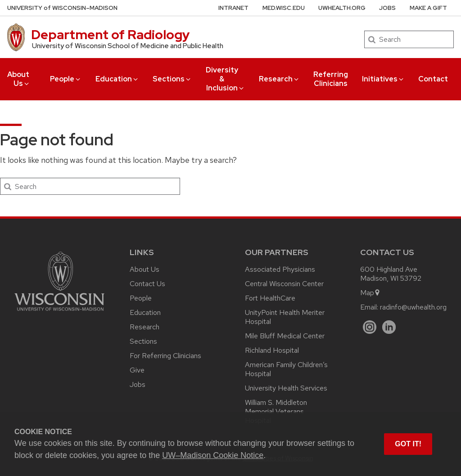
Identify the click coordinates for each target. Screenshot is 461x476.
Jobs (387, 8)
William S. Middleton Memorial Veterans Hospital (276, 411)
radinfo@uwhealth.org (413, 307)
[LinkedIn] (389, 327)
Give (137, 370)
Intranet (233, 8)
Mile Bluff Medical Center (285, 336)
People (66, 79)
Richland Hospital (272, 350)
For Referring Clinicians (165, 356)
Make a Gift (428, 8)
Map (370, 293)
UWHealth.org (342, 8)
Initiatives (383, 79)
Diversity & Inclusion (225, 79)
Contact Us (147, 284)
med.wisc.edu (284, 8)
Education (117, 79)
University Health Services (286, 388)
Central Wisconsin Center (284, 284)
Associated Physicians (280, 269)
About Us (19, 79)
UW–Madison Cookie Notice (213, 455)
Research (279, 79)
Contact (433, 79)
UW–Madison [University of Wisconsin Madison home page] (62, 8)
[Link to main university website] (59, 312)
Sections (172, 79)
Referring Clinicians (331, 79)
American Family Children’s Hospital (286, 369)
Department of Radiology (111, 35)
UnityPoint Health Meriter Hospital (285, 317)
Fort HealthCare (270, 298)
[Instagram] (370, 327)
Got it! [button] (408, 444)
